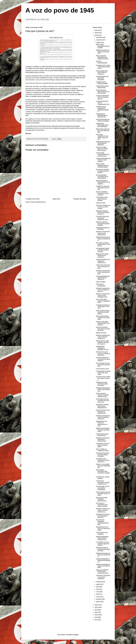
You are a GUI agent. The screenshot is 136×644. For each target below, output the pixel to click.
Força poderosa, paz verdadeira (102, 533)
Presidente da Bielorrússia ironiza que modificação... (102, 125)
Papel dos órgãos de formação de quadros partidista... (103, 224)
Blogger (76, 635)
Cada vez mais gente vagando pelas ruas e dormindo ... (103, 323)
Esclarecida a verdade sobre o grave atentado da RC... (102, 406)
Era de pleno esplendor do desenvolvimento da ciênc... (103, 171)
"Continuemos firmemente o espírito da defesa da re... (103, 482)
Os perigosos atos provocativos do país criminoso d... (103, 460)
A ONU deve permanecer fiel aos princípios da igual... (103, 267)
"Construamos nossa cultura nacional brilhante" (102, 199)
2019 (96, 615)
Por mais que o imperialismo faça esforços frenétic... (102, 505)
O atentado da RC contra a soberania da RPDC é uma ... (103, 67)
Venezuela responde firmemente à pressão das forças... (103, 329)
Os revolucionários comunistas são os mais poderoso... (102, 177)
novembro (99, 40)
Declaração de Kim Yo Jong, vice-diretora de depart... (103, 529)
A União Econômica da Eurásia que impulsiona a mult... (102, 218)
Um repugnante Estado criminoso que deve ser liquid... (102, 250)
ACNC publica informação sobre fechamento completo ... (103, 472)
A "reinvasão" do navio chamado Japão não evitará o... (103, 544)
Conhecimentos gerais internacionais (102, 87)
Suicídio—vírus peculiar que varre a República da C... (103, 466)
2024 (96, 35)
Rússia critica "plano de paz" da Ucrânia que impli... (103, 131)
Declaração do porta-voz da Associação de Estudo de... (103, 516)
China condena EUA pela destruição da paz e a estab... (103, 494)
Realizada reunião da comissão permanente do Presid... (103, 549)
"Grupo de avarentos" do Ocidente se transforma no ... (103, 261)
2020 (96, 612)
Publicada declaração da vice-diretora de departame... (103, 143)
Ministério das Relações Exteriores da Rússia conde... (103, 430)
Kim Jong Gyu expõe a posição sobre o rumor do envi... (103, 244)
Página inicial (56, 199)
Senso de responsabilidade (102, 62)
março (98, 597)
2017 (96, 620)
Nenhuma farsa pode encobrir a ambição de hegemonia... (103, 354)
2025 (96, 33)
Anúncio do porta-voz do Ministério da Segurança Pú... (103, 412)
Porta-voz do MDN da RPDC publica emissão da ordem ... (103, 572)
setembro (99, 582)
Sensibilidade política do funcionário (103, 228)
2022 (96, 607)
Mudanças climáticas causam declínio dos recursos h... (103, 213)
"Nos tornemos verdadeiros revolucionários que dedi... (102, 522)
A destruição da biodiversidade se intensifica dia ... (102, 115)
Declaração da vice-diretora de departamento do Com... (102, 424)
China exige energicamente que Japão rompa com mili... (102, 137)
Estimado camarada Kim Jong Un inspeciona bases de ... (103, 290)
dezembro (99, 37)
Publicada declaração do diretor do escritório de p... (103, 239)
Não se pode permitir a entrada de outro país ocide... (103, 318)
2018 (96, 617)
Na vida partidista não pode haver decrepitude (102, 78)
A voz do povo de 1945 (60, 10)
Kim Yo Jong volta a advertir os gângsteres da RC (103, 301)
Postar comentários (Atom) (38, 202)
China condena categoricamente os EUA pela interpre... (102, 165)
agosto (98, 584)
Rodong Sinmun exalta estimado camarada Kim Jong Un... (102, 342)
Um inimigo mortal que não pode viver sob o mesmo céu (103, 401)
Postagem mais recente (33, 199)
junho (98, 589)
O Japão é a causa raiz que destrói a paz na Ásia (103, 188)
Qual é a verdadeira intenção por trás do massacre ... (102, 193)
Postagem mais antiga (80, 199)
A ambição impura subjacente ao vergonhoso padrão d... (102, 109)
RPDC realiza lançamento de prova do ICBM (103, 46)
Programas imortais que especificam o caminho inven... (103, 439)
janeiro (98, 602)
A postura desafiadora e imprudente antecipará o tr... (103, 560)
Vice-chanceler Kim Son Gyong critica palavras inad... (103, 365)
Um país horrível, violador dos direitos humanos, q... (103, 378)
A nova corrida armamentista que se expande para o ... (103, 154)
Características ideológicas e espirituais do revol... (103, 348)
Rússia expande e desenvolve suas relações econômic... (103, 57)
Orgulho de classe (101, 333)
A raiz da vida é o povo (102, 369)
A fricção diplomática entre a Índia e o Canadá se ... (102, 72)
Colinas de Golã (100, 203)
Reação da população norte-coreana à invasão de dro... (102, 538)
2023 (96, 605)
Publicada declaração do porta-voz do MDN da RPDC (103, 566)
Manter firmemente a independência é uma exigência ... (103, 182)
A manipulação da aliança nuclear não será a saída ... (103, 373)
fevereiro (99, 599)
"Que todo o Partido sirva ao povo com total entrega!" (103, 207)
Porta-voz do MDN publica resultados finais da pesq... (102, 149)
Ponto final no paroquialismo (101, 285)
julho (98, 587)
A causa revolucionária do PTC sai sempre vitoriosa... (102, 97)
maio (98, 592)
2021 (96, 610)
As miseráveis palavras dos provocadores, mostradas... (102, 455)
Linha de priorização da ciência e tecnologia (103, 120)
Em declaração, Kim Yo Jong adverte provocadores (103, 488)
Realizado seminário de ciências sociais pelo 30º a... (103, 52)
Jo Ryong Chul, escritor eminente (103, 478)
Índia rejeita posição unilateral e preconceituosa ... (102, 499)
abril (98, 594)
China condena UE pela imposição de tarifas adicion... (103, 312)
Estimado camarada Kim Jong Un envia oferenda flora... (103, 233)
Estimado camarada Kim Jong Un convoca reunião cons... (103, 510)
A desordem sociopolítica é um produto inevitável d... (103, 577)
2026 (96, 30)
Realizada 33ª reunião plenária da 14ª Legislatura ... (102, 255)
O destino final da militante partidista (102, 83)
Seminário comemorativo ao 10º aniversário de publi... (103, 272)
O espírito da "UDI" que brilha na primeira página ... (103, 445)
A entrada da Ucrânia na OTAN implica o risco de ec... (103, 307)
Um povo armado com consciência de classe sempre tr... (103, 359)
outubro (99, 42)
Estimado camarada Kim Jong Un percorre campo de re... (103, 337)
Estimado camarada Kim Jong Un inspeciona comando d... (103, 417)
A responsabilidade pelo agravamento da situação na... (103, 278)
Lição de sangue (101, 282)
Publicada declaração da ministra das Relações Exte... (103, 389)
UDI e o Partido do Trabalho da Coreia (102, 450)
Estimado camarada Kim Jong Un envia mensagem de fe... (103, 295)
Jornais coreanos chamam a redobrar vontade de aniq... (102, 395)
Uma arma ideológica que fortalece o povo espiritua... (103, 160)
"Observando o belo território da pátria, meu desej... (102, 384)
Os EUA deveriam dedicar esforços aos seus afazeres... (103, 92)
